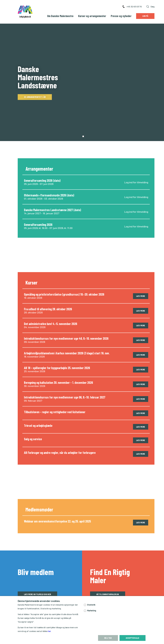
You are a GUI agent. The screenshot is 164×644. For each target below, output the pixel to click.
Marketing (92, 611)
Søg (150, 6)
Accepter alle (133, 638)
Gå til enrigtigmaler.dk (108, 571)
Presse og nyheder (121, 16)
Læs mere (141, 272)
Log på (145, 16)
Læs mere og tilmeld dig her (37, 571)
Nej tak (108, 638)
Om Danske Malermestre (60, 16)
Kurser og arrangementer (92, 16)
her (49, 631)
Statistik (91, 605)
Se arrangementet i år (35, 85)
